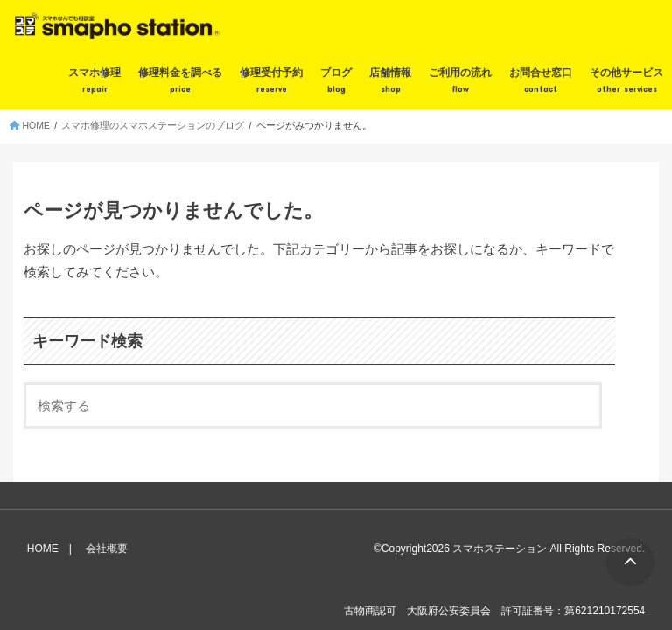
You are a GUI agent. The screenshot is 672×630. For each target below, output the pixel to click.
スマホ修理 (94, 81)
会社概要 (107, 549)
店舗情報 (390, 81)
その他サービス (626, 81)
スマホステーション (500, 549)
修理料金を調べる (180, 81)
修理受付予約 (271, 81)
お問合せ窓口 (541, 81)
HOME (43, 549)
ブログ (336, 81)
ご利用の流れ (460, 81)
